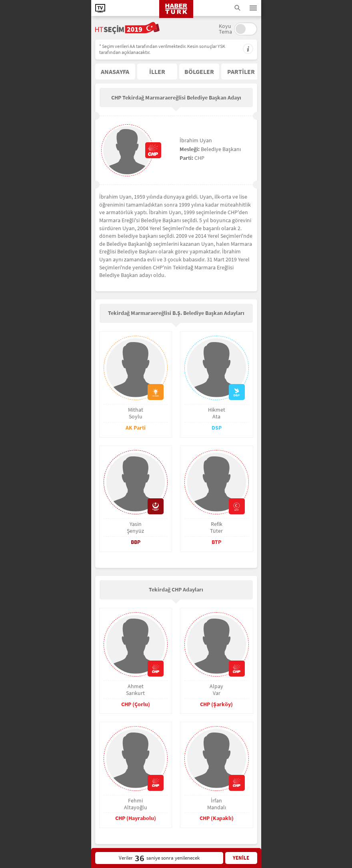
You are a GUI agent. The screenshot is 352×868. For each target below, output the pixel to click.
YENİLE (241, 858)
